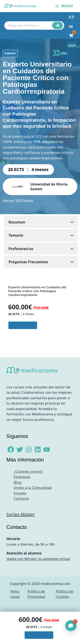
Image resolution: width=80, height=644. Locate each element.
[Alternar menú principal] (64, 6)
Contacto (21, 498)
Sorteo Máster (21, 514)
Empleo (20, 493)
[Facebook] (11, 449)
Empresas (22, 477)
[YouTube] (47, 449)
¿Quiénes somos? (28, 471)
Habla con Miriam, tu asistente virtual (38, 559)
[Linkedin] (38, 449)
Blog (17, 482)
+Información (23, 325)
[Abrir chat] (71, 626)
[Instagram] (29, 449)
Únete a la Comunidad (33, 488)
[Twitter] (20, 449)
